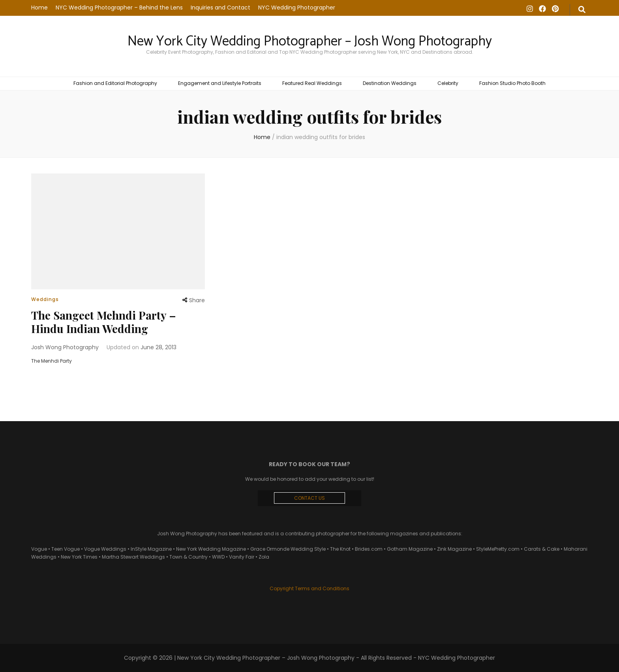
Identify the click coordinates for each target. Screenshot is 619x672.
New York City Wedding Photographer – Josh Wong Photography (310, 41)
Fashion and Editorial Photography (115, 83)
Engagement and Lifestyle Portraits (220, 83)
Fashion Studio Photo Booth (512, 83)
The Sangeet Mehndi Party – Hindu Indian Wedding (104, 322)
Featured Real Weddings (312, 83)
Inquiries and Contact (220, 8)
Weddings (45, 299)
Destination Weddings (390, 83)
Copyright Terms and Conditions (309, 588)
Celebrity (448, 83)
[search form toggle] (582, 10)
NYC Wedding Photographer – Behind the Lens (119, 8)
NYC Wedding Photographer (297, 8)
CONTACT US (309, 498)
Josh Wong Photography (65, 347)
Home (39, 8)
